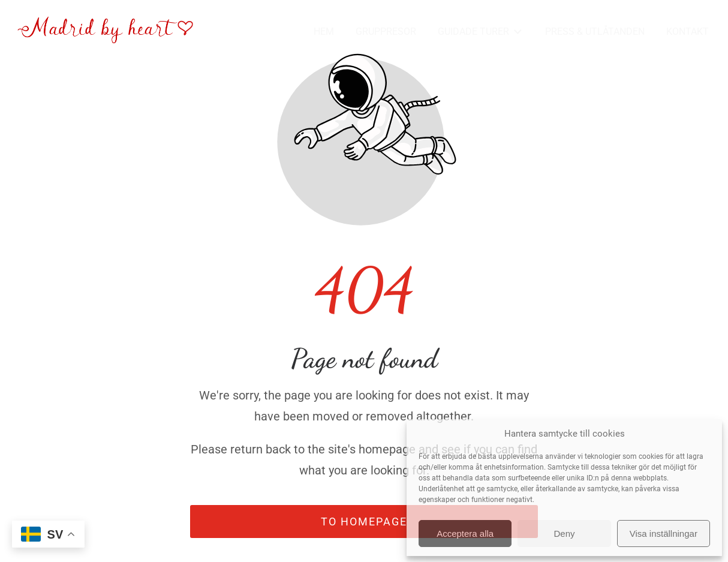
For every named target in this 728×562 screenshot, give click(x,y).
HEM (324, 31)
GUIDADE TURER (481, 32)
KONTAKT (688, 31)
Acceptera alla (465, 534)
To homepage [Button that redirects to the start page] (364, 522)
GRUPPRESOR (386, 31)
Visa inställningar (664, 534)
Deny (564, 534)
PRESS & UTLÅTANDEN (595, 31)
